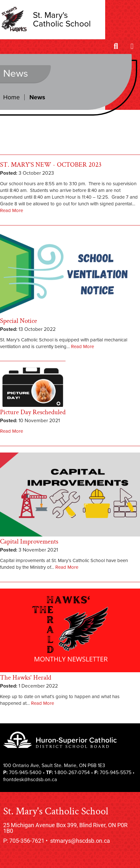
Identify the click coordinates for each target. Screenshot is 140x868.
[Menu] (132, 47)
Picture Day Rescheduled (33, 412)
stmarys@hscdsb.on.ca (80, 841)
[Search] (116, 47)
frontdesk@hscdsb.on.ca (30, 780)
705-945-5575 (116, 773)
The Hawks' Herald (26, 678)
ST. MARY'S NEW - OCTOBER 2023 (51, 165)
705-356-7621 (27, 841)
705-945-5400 (25, 773)
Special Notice (19, 321)
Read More (12, 210)
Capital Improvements (29, 541)
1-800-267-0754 (72, 773)
